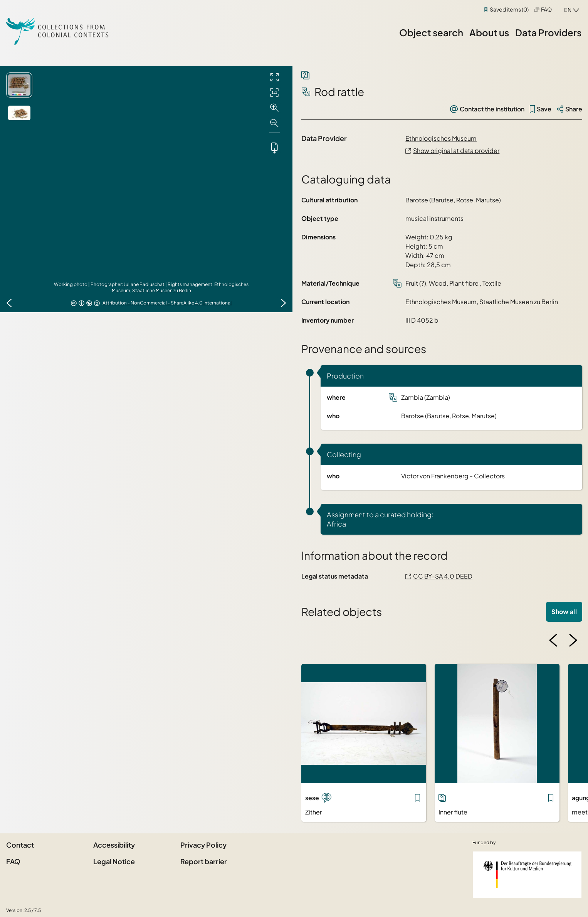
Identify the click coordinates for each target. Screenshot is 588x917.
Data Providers (548, 32)
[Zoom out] (274, 123)
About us (489, 32)
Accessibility (114, 845)
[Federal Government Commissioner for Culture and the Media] (527, 875)
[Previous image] (9, 303)
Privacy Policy (203, 845)
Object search (431, 32)
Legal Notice (114, 861)
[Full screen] (274, 77)
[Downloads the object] (274, 148)
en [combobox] (568, 10)
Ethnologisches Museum (441, 138)
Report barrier (204, 861)
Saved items (509, 9)
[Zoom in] (274, 108)
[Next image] (283, 303)
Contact (20, 845)
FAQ (546, 9)
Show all (564, 612)
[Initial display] (274, 93)
